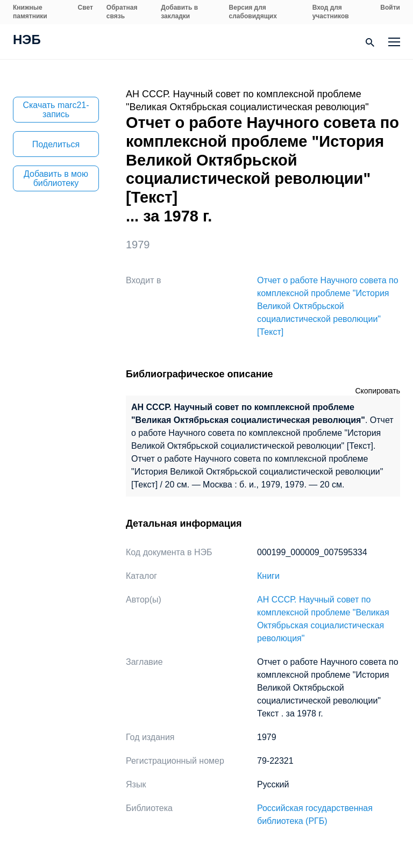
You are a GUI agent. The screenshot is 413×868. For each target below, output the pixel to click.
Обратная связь (122, 12)
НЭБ (27, 41)
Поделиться (56, 144)
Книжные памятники (30, 12)
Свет (86, 8)
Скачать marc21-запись (56, 110)
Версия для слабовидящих (253, 12)
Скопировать (378, 391)
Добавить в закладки (179, 12)
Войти (390, 8)
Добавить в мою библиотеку (56, 178)
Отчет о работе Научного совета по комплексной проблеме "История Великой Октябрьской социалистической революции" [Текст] (328, 306)
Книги (268, 576)
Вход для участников (331, 12)
